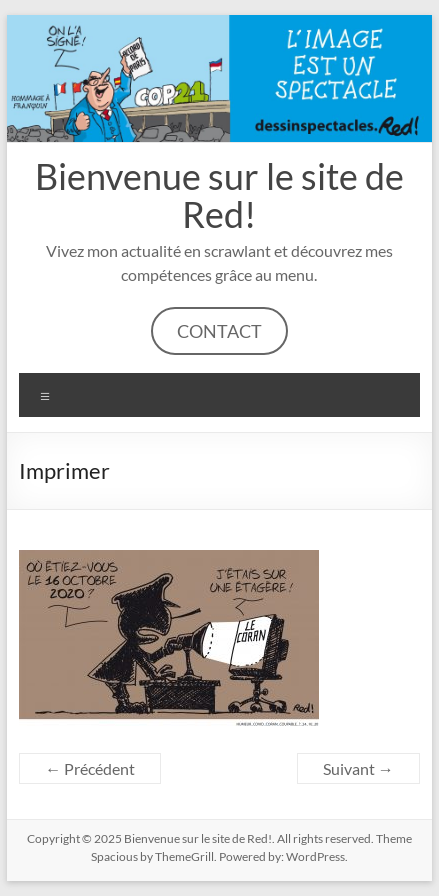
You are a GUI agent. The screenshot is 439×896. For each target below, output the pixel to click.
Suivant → (358, 768)
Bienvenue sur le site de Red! (219, 195)
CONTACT (219, 331)
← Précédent (90, 768)
